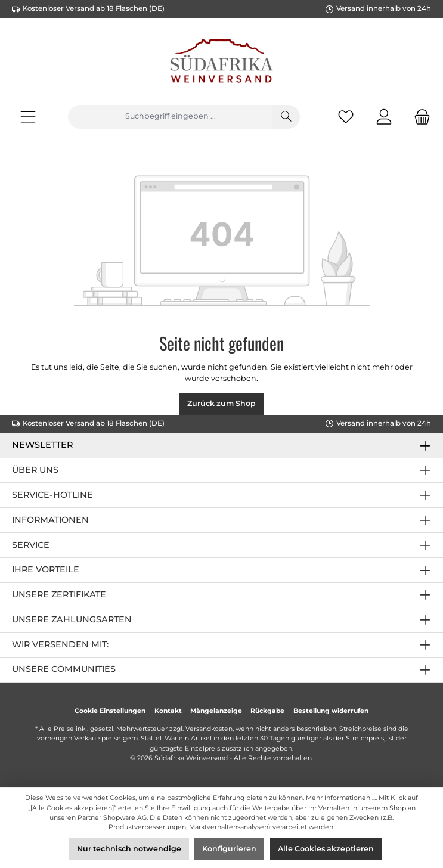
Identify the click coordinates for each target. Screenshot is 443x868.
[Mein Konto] (384, 117)
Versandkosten (209, 729)
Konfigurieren (229, 849)
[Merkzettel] (346, 117)
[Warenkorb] (419, 117)
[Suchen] (286, 117)
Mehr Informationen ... (341, 798)
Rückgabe (267, 711)
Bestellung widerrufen (331, 711)
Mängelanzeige (216, 711)
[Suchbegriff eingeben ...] (170, 117)
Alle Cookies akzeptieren (326, 849)
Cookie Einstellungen (110, 711)
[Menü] (28, 117)
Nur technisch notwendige (129, 849)
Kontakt (168, 711)
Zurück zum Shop (221, 403)
